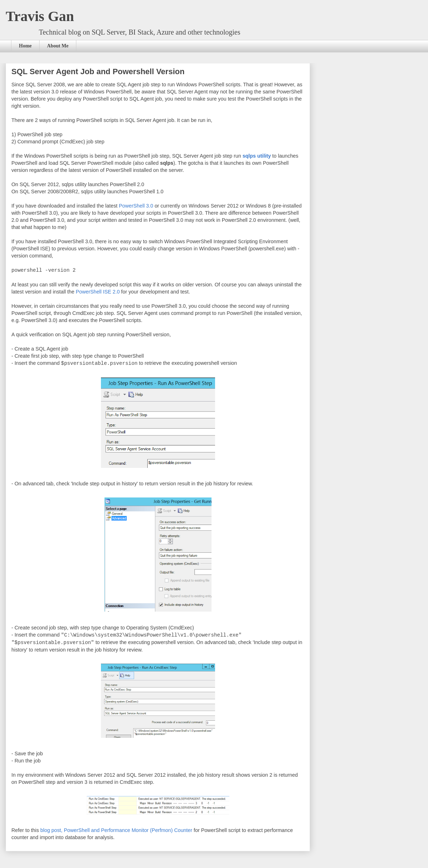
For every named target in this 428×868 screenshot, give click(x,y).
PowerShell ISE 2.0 (98, 291)
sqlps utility (257, 156)
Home (25, 46)
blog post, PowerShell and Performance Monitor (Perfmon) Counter (116, 829)
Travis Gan (40, 16)
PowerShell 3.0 (136, 206)
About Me (58, 46)
